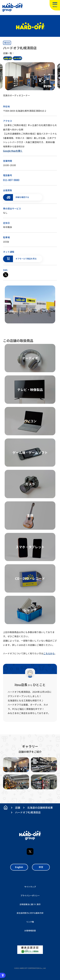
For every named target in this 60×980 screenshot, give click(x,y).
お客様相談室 (30, 931)
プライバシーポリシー (30, 896)
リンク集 (30, 922)
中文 (41, 867)
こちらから (49, 653)
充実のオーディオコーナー (16, 95)
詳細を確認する (22, 197)
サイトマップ (30, 887)
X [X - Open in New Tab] (30, 851)
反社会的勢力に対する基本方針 (30, 913)
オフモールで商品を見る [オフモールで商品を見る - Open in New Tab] (26, 259)
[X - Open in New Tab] (6, 275)
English (19, 867)
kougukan (17, 58)
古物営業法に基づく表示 (30, 904)
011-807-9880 (11, 180)
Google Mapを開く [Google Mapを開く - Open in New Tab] (13, 151)
